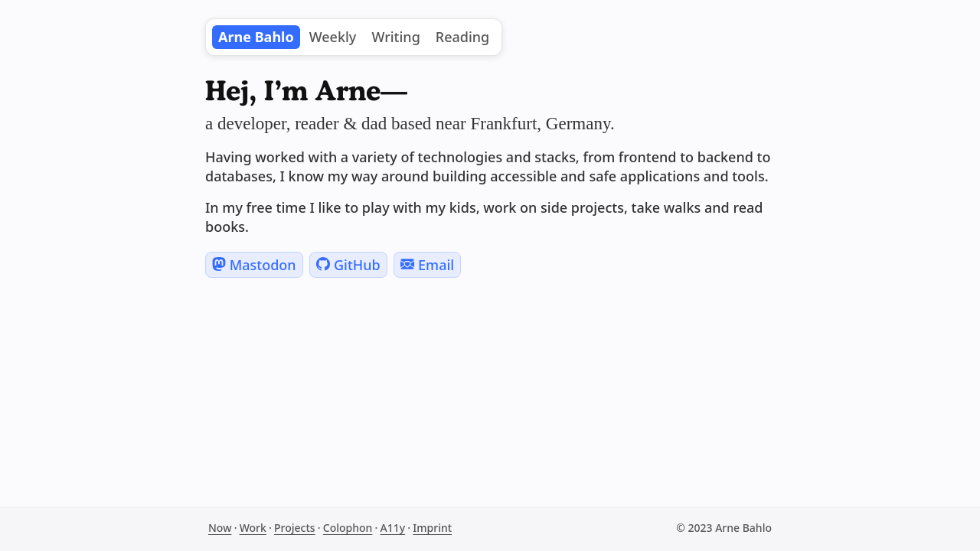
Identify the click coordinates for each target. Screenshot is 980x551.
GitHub (348, 265)
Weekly (333, 37)
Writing (395, 37)
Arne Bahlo (256, 37)
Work (253, 528)
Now (220, 528)
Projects (295, 528)
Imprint (432, 528)
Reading (462, 37)
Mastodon (254, 265)
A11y (393, 528)
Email (427, 265)
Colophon (348, 528)
